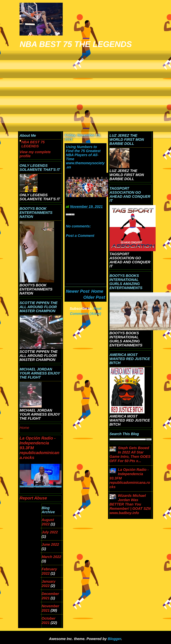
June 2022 (50, 544)
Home (97, 291)
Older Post (94, 297)
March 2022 (51, 557)
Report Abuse (33, 498)
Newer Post (78, 291)
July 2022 (50, 532)
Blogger (114, 639)
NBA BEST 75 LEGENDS (33, 144)
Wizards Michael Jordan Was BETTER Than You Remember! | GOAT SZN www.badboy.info (130, 504)
